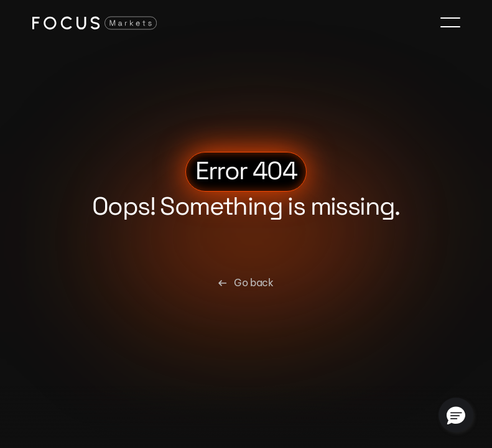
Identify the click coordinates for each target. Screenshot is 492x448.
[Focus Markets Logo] (95, 22)
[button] (456, 415)
